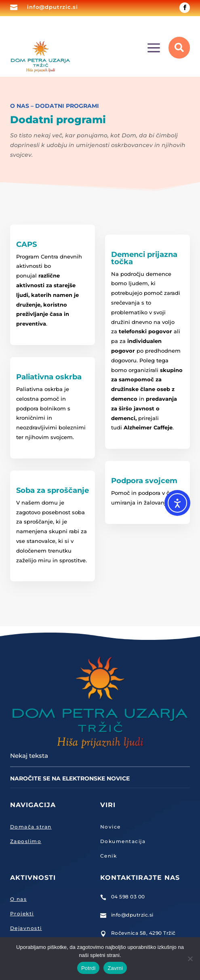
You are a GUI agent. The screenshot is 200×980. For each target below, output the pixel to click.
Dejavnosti (26, 928)
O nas (19, 899)
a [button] (154, 48)
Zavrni (115, 968)
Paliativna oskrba (49, 377)
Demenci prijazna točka (144, 258)
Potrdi (88, 968)
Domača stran (31, 827)
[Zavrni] (190, 959)
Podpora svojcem (144, 481)
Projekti (22, 914)
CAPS (26, 244)
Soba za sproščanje (53, 490)
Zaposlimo (26, 841)
